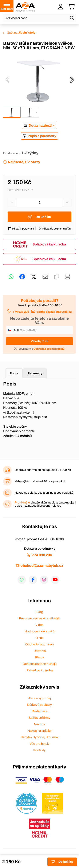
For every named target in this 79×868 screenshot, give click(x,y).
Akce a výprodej (39, 698)
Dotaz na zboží (40, 125)
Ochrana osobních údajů (39, 664)
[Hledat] (72, 18)
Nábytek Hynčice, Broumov (39, 737)
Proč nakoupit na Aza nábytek (39, 618)
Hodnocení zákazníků (39, 631)
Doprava (40, 651)
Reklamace (39, 711)
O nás (39, 638)
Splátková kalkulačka (49, 244)
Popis (14, 373)
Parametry (35, 373)
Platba (40, 657)
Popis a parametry (42, 136)
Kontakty (39, 750)
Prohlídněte (22, 503)
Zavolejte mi (40, 341)
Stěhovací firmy (39, 718)
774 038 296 (21, 312)
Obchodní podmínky (40, 644)
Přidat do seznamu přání (57, 229)
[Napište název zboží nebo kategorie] (39, 18)
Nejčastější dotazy (24, 162)
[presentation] (7, 80)
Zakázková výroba (40, 670)
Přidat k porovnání (23, 229)
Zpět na (21, 33)
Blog (40, 612)
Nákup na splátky (40, 731)
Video (39, 625)
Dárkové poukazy (39, 705)
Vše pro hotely (40, 744)
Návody (39, 724)
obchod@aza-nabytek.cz (54, 312)
